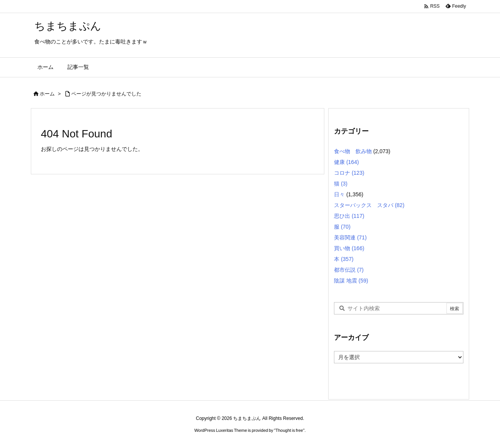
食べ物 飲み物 (353, 151)
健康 (346, 162)
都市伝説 (349, 270)
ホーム (47, 94)
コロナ (349, 173)
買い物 (349, 248)
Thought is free (289, 430)
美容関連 (350, 237)
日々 (339, 194)
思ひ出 (349, 216)
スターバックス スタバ (369, 205)
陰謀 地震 (351, 281)
